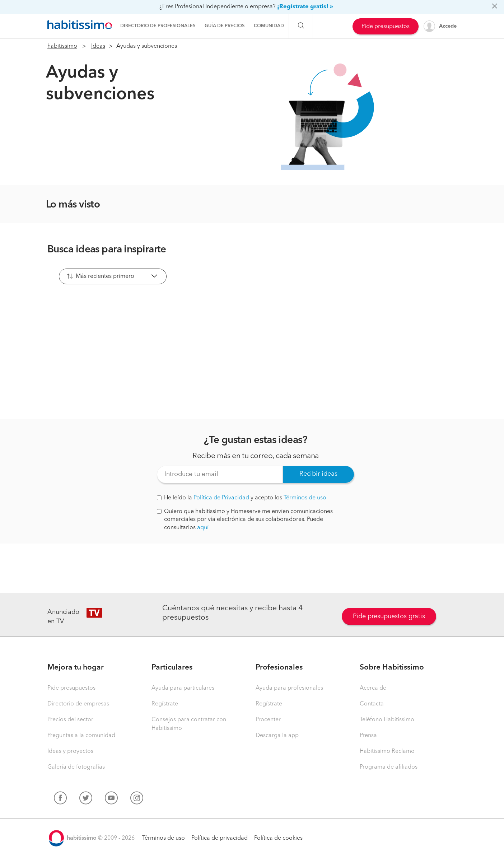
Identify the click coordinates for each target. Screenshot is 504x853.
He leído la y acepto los (242, 498)
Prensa (368, 736)
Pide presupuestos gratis (389, 616)
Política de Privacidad (221, 498)
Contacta (372, 704)
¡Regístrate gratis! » (305, 7)
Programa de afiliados (389, 767)
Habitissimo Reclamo (387, 751)
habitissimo (62, 46)
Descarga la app (277, 736)
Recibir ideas (318, 474)
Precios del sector (70, 720)
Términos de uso (305, 498)
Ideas (98, 46)
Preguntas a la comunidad (81, 736)
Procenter (268, 720)
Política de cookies (278, 838)
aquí (203, 528)
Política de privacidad (220, 838)
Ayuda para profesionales (289, 688)
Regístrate (165, 704)
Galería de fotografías (76, 767)
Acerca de (373, 688)
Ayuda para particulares (183, 688)
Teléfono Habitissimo (387, 720)
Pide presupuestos (386, 27)
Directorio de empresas (78, 704)
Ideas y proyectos (70, 751)
